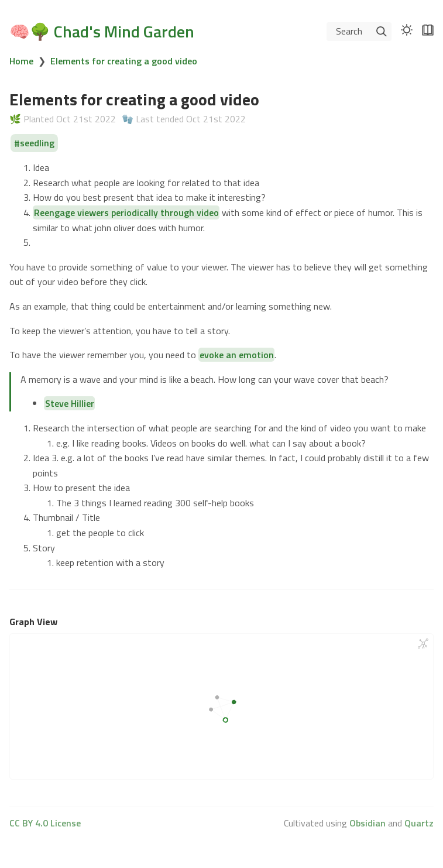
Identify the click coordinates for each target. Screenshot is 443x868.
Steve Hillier (70, 403)
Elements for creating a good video (124, 61)
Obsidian (368, 823)
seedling (37, 143)
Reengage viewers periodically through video (126, 212)
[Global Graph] (423, 644)
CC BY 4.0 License (45, 823)
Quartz (419, 823)
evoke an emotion (237, 355)
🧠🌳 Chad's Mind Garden (102, 31)
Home (21, 61)
